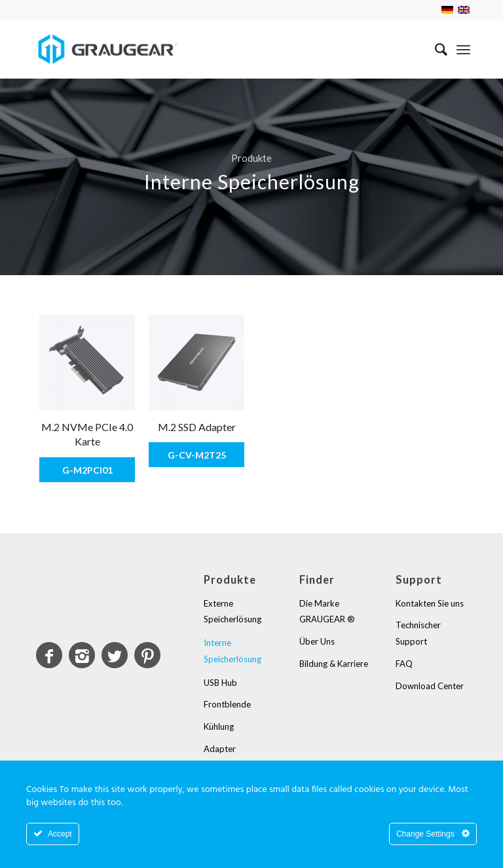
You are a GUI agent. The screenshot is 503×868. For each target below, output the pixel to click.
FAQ (404, 664)
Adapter (220, 749)
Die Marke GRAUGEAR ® (327, 611)
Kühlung (219, 726)
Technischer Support (418, 633)
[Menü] (463, 49)
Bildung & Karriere (334, 664)
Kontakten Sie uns (430, 603)
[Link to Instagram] (82, 654)
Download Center (430, 685)
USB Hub (220, 682)
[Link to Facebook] (49, 654)
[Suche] (435, 49)
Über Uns (317, 641)
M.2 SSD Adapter (197, 427)
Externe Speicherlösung (233, 611)
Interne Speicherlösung (233, 651)
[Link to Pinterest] (147, 654)
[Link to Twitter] (115, 654)
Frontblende (227, 704)
